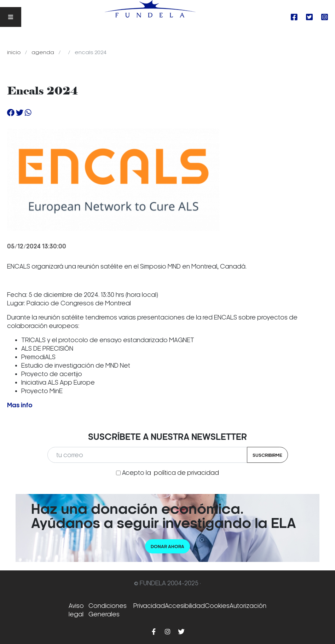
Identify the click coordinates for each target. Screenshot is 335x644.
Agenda (44, 52)
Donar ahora (167, 547)
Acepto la (171, 473)
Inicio (15, 52)
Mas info (20, 405)
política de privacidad (186, 473)
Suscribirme (267, 455)
